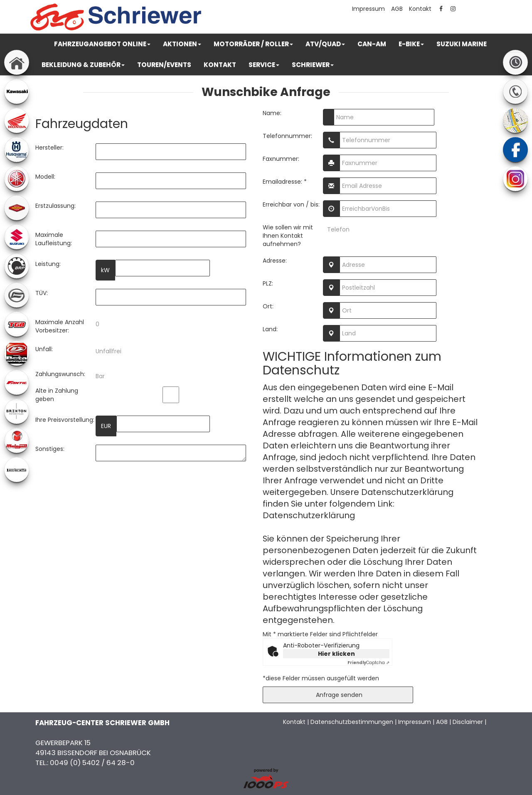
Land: (270, 329)
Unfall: (44, 349)
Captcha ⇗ (368, 663)
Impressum (368, 9)
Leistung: (48, 264)
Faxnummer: (281, 159)
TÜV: (42, 293)
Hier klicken (336, 654)
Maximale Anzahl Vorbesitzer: (60, 326)
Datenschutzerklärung (309, 515)
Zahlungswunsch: (60, 374)
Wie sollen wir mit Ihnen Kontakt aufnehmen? (288, 236)
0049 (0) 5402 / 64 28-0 (92, 763)
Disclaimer (468, 722)
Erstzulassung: (55, 206)
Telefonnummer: (287, 136)
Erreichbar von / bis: (291, 204)
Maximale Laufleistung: (54, 239)
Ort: (268, 306)
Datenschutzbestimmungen (352, 722)
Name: (272, 113)
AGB (397, 9)
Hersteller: (49, 148)
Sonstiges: (50, 449)
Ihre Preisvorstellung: (65, 420)
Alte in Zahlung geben (57, 395)
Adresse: (275, 261)
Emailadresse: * (285, 182)
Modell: (45, 177)
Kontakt (420, 9)
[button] (102, 44)
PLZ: (268, 283)
